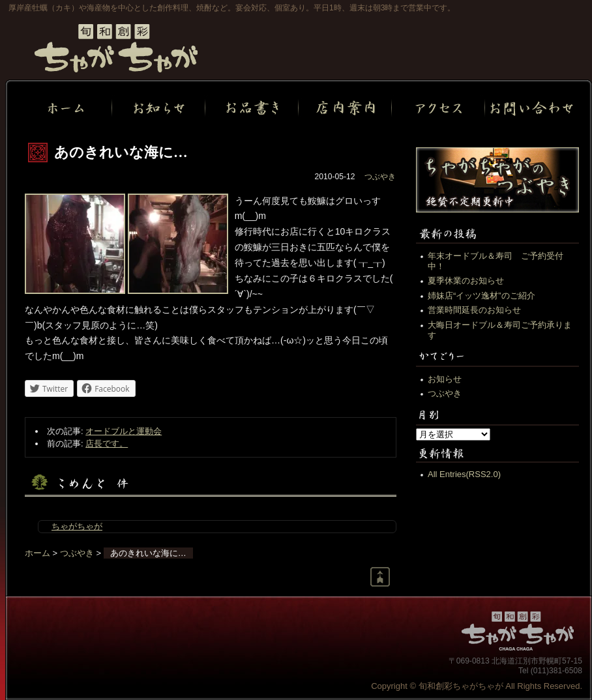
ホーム (37, 553)
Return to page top (380, 577)
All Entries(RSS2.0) (464, 474)
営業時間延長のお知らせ (474, 310)
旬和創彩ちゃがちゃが (116, 48)
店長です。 (107, 444)
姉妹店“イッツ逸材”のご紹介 (481, 296)
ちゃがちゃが (77, 526)
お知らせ (445, 379)
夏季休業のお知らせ (466, 281)
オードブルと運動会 (124, 431)
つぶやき (380, 177)
